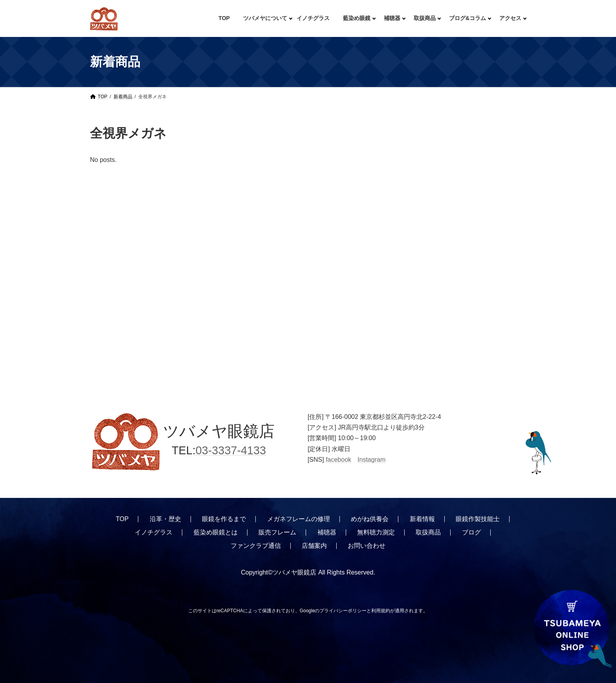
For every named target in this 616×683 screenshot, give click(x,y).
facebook (338, 459)
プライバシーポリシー (343, 611)
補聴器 (327, 532)
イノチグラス (154, 532)
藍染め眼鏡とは (216, 532)
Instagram (371, 459)
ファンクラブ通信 (256, 546)
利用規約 (381, 611)
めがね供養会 (370, 519)
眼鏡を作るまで (224, 519)
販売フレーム (277, 532)
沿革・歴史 (165, 519)
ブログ (471, 532)
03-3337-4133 (231, 450)
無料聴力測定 (376, 532)
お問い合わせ (367, 546)
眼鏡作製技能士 (478, 519)
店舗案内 (314, 546)
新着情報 (422, 519)
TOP (122, 519)
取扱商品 (428, 532)
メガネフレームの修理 (299, 519)
